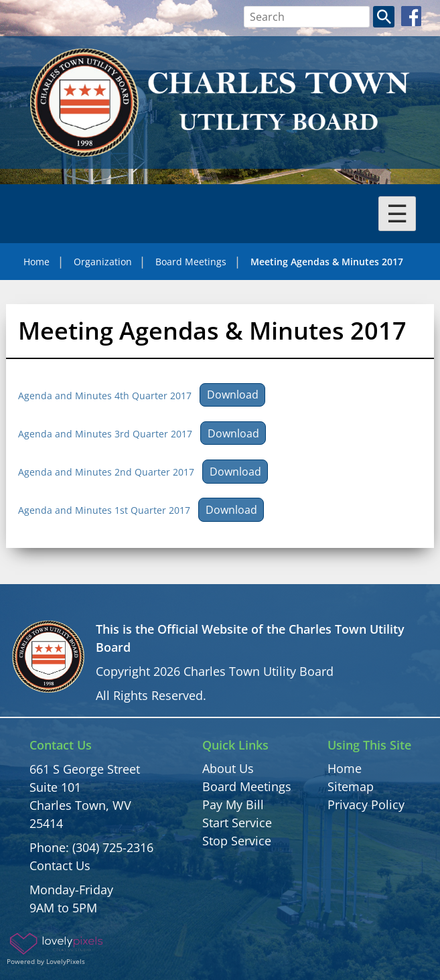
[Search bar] (307, 17)
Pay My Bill (233, 804)
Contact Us (60, 865)
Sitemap (351, 786)
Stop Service (237, 841)
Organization (103, 262)
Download (233, 395)
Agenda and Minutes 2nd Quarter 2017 (106, 472)
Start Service (237, 823)
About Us (228, 768)
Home (36, 262)
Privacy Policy (366, 804)
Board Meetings (191, 262)
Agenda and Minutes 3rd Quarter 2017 (105, 434)
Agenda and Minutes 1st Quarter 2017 (104, 510)
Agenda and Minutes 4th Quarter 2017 (105, 395)
